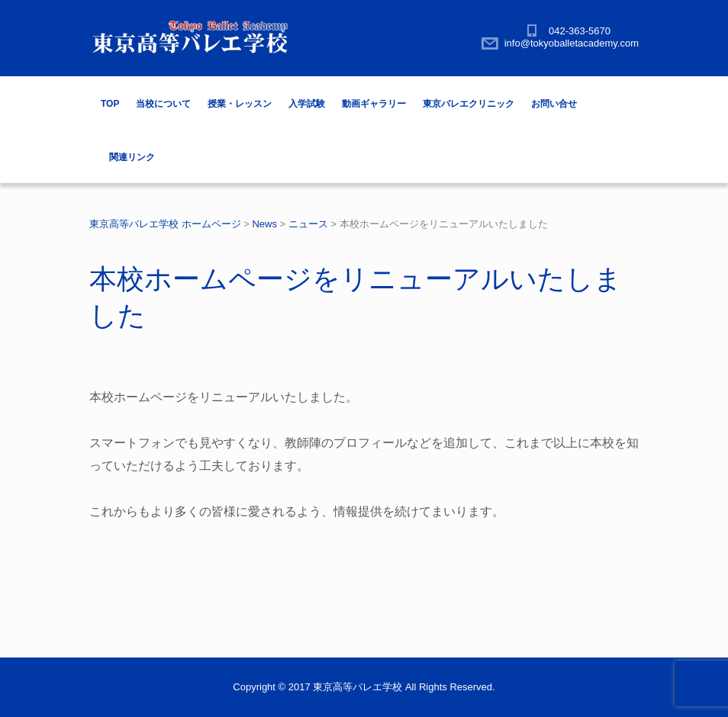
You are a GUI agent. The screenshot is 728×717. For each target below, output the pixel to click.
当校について (163, 104)
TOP (110, 104)
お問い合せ (554, 104)
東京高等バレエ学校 (358, 687)
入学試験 (307, 104)
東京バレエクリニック (469, 104)
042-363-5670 (580, 31)
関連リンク (132, 157)
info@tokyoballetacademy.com (572, 43)
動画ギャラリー (374, 104)
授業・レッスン (240, 104)
